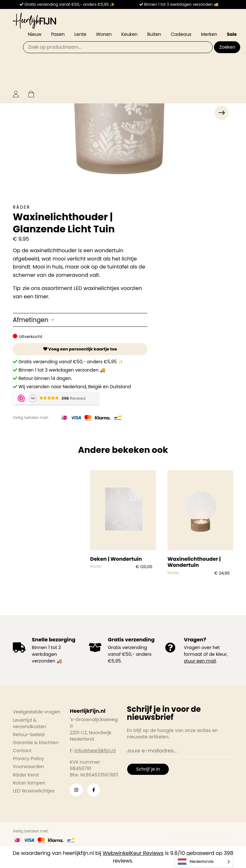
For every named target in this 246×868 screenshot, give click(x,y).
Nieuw (35, 34)
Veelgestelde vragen (37, 712)
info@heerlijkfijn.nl (95, 751)
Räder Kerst (26, 775)
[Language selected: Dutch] (204, 862)
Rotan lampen (29, 783)
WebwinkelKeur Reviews (133, 853)
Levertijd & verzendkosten (29, 723)
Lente (80, 34)
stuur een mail (200, 661)
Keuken (130, 34)
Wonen (104, 34)
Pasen (58, 34)
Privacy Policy (28, 759)
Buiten (154, 34)
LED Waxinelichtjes (34, 791)
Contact (22, 751)
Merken (209, 34)
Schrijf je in (148, 769)
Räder (21, 207)
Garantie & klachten (36, 743)
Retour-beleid (29, 735)
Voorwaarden (29, 767)
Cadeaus (181, 34)
